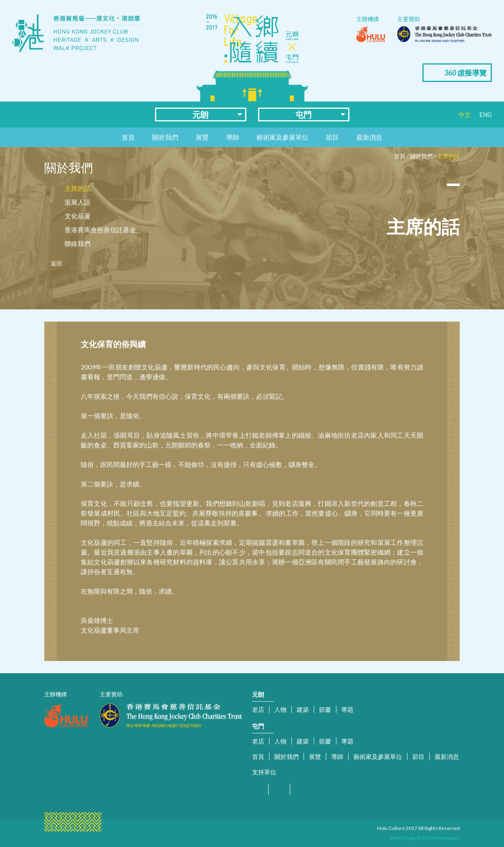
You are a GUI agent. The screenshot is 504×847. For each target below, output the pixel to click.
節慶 (325, 709)
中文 (465, 115)
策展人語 (78, 202)
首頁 (128, 137)
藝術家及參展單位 (282, 137)
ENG (486, 115)
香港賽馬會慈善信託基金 (100, 230)
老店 (258, 709)
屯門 (304, 115)
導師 (233, 137)
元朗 (200, 115)
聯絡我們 (78, 243)
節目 (332, 137)
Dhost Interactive (441, 838)
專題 (347, 709)
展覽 (202, 137)
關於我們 (165, 137)
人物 (280, 709)
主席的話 (448, 156)
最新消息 (369, 137)
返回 (56, 263)
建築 (303, 709)
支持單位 (264, 772)
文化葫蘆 (78, 216)
